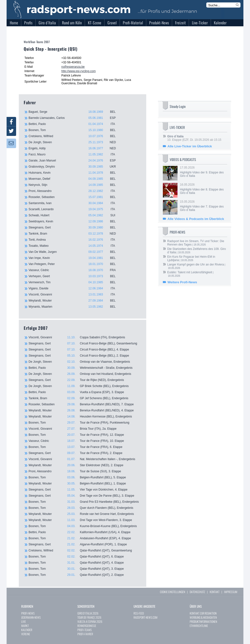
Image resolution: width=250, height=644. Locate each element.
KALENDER (27, 630)
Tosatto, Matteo (75, 246)
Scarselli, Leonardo (75, 209)
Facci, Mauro (75, 154)
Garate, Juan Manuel (75, 161)
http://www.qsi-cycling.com (78, 71)
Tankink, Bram (75, 234)
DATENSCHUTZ (197, 592)
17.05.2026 (203, 172)
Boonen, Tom (75, 130)
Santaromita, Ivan (75, 203)
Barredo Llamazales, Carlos (75, 118)
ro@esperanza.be (73, 67)
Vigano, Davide (75, 288)
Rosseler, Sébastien (75, 197)
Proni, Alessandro (75, 191)
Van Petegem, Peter (75, 264)
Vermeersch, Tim (75, 282)
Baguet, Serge (75, 112)
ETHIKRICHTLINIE (199, 626)
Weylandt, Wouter (75, 301)
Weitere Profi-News (182, 282)
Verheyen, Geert (75, 276)
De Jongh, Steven (75, 142)
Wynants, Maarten (75, 307)
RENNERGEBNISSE (87, 626)
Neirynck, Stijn (75, 185)
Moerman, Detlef (75, 179)
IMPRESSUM (231, 592)
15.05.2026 (203, 206)
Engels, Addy (75, 148)
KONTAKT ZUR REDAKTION (203, 613)
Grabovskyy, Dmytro (75, 167)
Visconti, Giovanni (75, 294)
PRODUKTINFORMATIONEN (203, 621)
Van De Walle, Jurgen (75, 252)
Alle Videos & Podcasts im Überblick (196, 219)
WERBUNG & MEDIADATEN (203, 617)
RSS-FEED (139, 613)
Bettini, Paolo (75, 124)
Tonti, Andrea (75, 240)
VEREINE (26, 634)
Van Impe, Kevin (75, 258)
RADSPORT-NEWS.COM (146, 617)
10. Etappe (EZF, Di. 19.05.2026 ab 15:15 (194, 138)
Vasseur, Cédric (75, 270)
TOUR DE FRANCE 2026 (89, 617)
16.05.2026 (203, 189)
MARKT (25, 626)
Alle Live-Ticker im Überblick (190, 146)
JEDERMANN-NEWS (31, 617)
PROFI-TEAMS (85, 630)
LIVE (24, 621)
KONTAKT (215, 592)
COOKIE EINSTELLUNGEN (172, 592)
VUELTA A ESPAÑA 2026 (90, 621)
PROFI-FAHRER (85, 634)
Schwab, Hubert (75, 215)
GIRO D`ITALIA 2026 (88, 613)
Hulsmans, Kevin (75, 173)
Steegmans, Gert (75, 227)
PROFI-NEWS (28, 613)
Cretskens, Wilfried (75, 136)
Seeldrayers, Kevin (75, 221)
